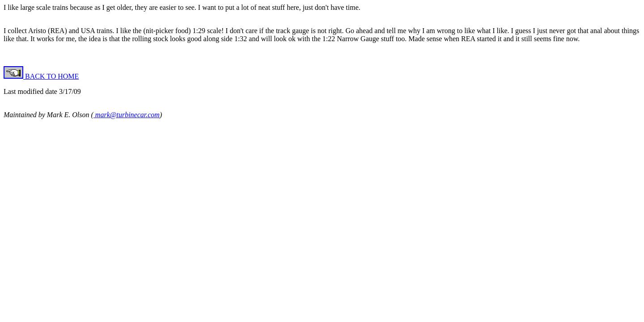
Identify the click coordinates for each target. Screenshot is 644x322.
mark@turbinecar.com (127, 115)
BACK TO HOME (41, 76)
